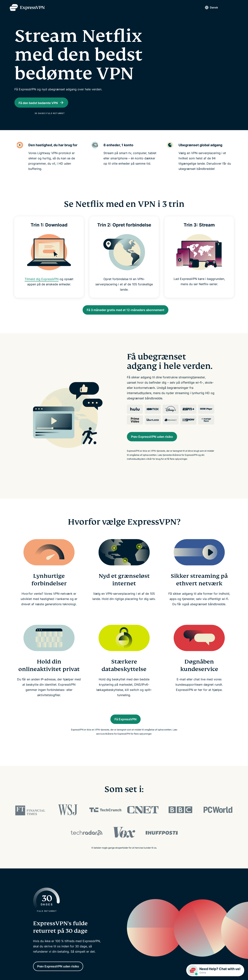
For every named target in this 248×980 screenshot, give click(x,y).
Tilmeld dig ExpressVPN (42, 283)
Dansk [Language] (207, 7)
